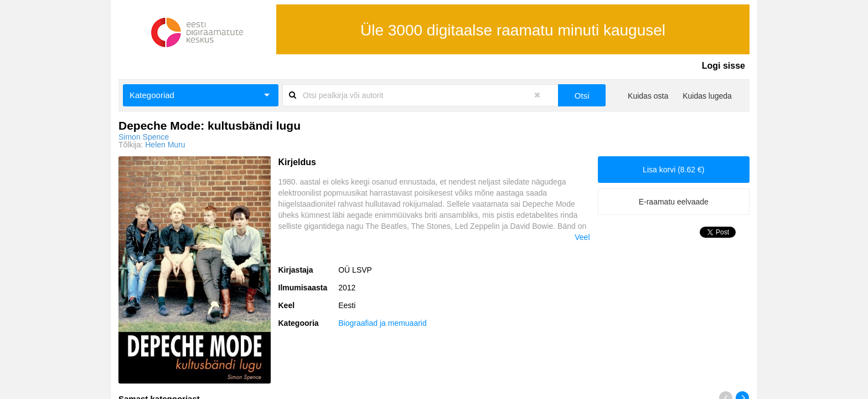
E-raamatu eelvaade (674, 202)
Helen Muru (165, 145)
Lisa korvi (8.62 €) (673, 170)
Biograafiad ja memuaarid (383, 323)
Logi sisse (724, 66)
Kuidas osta (648, 96)
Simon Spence (144, 137)
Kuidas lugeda (707, 96)
